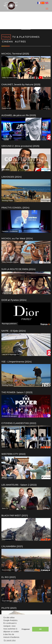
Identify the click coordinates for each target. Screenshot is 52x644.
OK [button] (40, 629)
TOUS (6, 37)
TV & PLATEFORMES (26, 37)
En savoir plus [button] (10, 640)
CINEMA (7, 42)
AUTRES (20, 42)
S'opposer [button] (26, 629)
